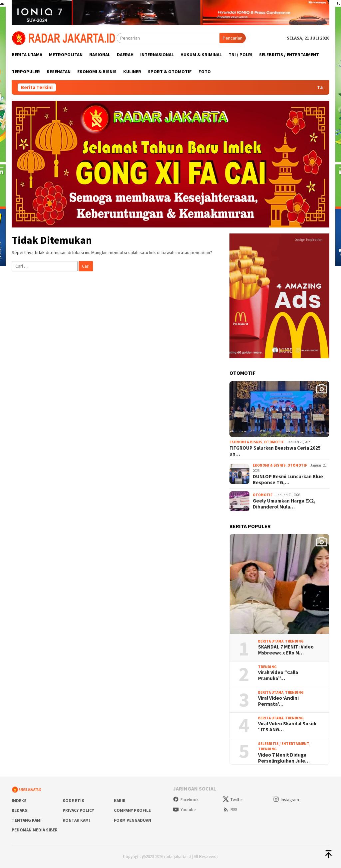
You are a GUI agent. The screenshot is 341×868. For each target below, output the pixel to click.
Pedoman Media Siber (35, 830)
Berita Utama (271, 641)
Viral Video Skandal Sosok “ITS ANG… (287, 727)
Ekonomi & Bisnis (246, 442)
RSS (230, 810)
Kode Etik (73, 801)
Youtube (184, 810)
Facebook (186, 800)
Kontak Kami (76, 820)
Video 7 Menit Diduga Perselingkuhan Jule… (284, 758)
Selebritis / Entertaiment (284, 744)
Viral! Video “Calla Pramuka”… (278, 675)
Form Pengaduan (133, 820)
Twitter (233, 800)
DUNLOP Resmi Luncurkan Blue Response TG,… (288, 480)
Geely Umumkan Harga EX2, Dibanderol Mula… (284, 504)
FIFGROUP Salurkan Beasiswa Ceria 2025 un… (275, 451)
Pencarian (233, 38)
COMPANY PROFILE (132, 810)
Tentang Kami (27, 820)
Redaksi (20, 810)
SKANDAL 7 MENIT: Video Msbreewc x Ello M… (286, 650)
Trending (294, 641)
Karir (120, 801)
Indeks (19, 801)
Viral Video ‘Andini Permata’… (278, 701)
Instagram (286, 800)
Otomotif (274, 442)
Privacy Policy (78, 810)
